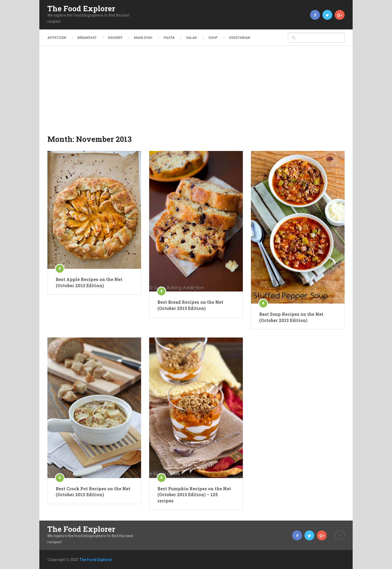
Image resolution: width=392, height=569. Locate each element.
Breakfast (87, 38)
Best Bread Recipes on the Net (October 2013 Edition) (190, 305)
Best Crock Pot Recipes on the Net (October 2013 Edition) (93, 492)
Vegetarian (240, 38)
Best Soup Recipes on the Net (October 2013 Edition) (291, 317)
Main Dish (143, 38)
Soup (213, 38)
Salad (191, 38)
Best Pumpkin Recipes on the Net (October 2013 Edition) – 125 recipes (194, 495)
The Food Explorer (81, 9)
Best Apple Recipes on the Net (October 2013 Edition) (89, 282)
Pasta (169, 38)
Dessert (115, 38)
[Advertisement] (196, 94)
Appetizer (57, 38)
